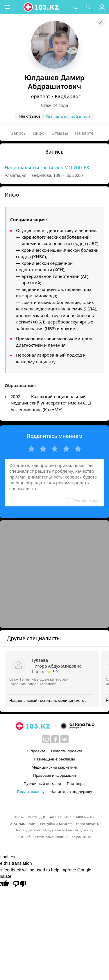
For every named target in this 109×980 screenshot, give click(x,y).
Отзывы (60, 133)
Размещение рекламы (54, 759)
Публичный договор (42, 783)
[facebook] (55, 739)
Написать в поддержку (71, 792)
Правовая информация (54, 775)
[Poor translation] (19, 884)
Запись (18, 133)
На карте (84, 133)
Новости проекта (67, 751)
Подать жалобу (31, 792)
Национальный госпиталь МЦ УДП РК (47, 168)
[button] (7, 7)
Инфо (39, 133)
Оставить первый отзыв (68, 116)
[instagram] (46, 739)
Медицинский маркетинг (54, 767)
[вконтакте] (65, 739)
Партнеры (76, 783)
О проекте (36, 751)
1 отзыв (38, 672)
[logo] (42, 7)
